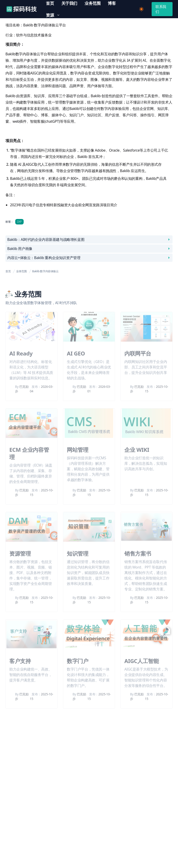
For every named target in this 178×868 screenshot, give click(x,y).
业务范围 (21, 271)
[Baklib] (22, 9)
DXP (19, 222)
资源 (55, 15)
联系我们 (161, 9)
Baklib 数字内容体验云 (45, 271)
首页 (8, 271)
